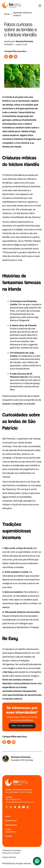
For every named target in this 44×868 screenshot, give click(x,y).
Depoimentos (11, 825)
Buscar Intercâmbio (10, 831)
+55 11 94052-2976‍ (13, 800)
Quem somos (11, 821)
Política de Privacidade (12, 850)
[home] (12, 6)
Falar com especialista (22, 726)
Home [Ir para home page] (8, 816)
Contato (9, 836)
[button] (39, 6)
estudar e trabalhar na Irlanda (18, 404)
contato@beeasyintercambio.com (20, 802)
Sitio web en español (11, 853)
